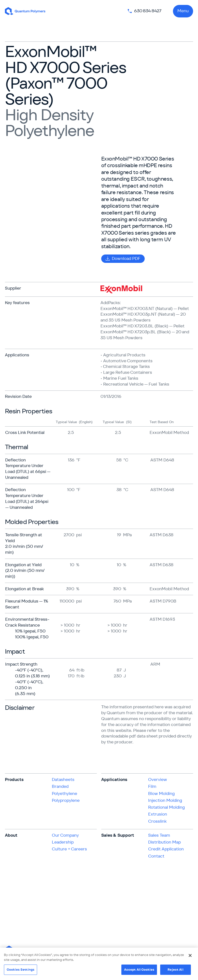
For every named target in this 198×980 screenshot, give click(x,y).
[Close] (190, 955)
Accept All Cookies (139, 970)
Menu (183, 11)
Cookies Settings (21, 970)
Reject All (175, 970)
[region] (99, 964)
